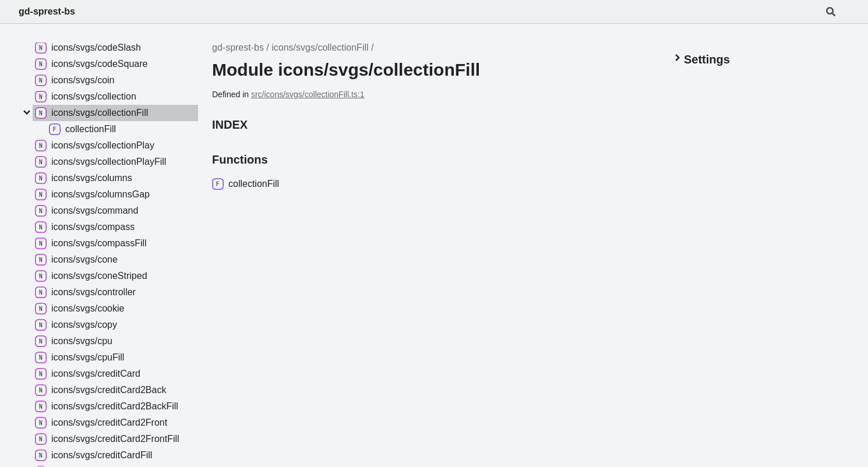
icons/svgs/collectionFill (320, 47)
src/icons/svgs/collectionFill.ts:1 (308, 94)
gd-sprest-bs (47, 11)
